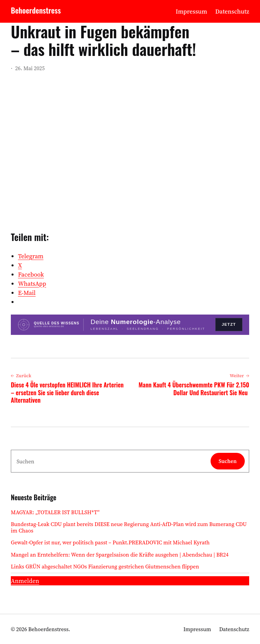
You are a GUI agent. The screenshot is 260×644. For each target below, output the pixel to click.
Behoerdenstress (36, 10)
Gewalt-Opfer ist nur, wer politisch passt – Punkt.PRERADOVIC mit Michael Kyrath (110, 542)
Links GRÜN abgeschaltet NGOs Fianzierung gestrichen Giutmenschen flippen (105, 567)
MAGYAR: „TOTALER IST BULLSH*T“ (55, 512)
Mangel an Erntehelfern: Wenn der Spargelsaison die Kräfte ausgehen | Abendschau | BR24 (120, 555)
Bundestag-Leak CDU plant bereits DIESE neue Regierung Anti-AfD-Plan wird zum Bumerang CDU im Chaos (129, 527)
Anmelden (25, 581)
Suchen (228, 461)
